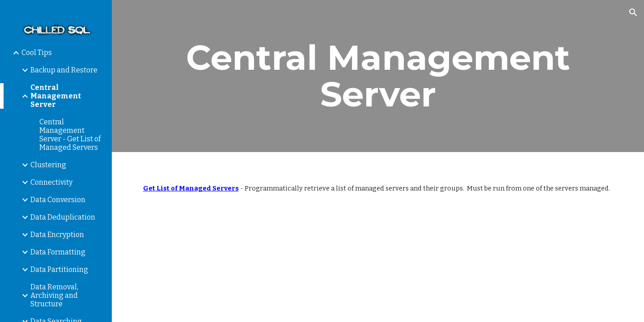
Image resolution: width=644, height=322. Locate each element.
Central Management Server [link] (56, 96)
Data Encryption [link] (57, 235)
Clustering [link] (48, 165)
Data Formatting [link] (58, 252)
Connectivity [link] (51, 182)
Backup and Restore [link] (64, 70)
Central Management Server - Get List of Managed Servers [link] (70, 135)
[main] (378, 76)
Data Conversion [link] (58, 200)
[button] (633, 13)
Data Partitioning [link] (59, 269)
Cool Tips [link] (37, 53)
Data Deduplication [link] (63, 217)
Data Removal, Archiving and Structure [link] (54, 295)
